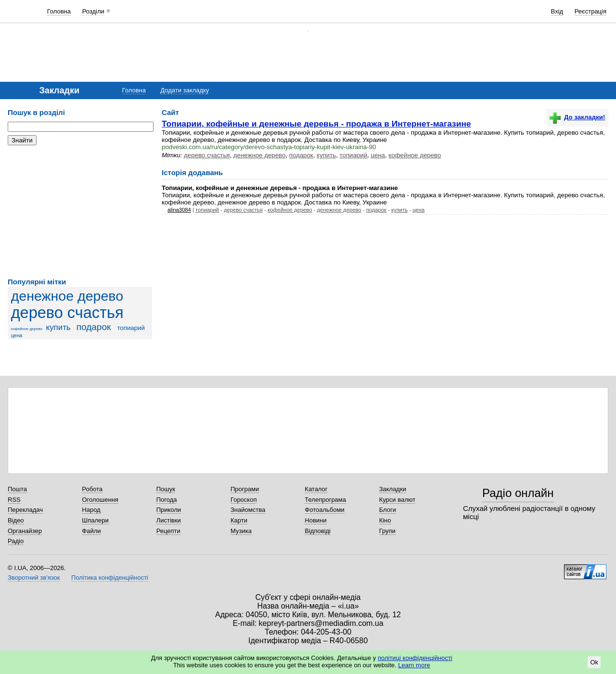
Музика (241, 531)
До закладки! (577, 117)
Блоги (388, 510)
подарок (94, 327)
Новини (315, 520)
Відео (16, 520)
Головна (59, 11)
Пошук (166, 489)
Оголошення (100, 500)
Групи (387, 531)
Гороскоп (244, 500)
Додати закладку (185, 90)
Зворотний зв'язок (34, 578)
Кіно (385, 520)
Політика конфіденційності (110, 578)
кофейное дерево (27, 329)
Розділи (93, 11)
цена (17, 335)
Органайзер (25, 531)
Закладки (393, 489)
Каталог (316, 489)
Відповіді (318, 531)
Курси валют (398, 500)
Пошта (17, 489)
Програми (245, 489)
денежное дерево (67, 296)
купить (58, 327)
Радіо (16, 541)
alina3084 (179, 210)
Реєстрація (590, 11)
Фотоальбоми (324, 510)
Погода (167, 500)
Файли (91, 531)
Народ (91, 510)
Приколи (169, 510)
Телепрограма (325, 500)
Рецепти (168, 531)
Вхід (557, 11)
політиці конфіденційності (415, 658)
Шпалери (95, 520)
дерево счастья (67, 313)
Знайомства (248, 510)
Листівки (169, 520)
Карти (239, 520)
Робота (92, 489)
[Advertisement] (80, 212)
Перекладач (25, 510)
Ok (594, 662)
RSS (14, 500)
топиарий (131, 328)
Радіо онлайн (518, 493)
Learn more (414, 665)
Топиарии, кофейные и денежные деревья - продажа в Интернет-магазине (316, 124)
